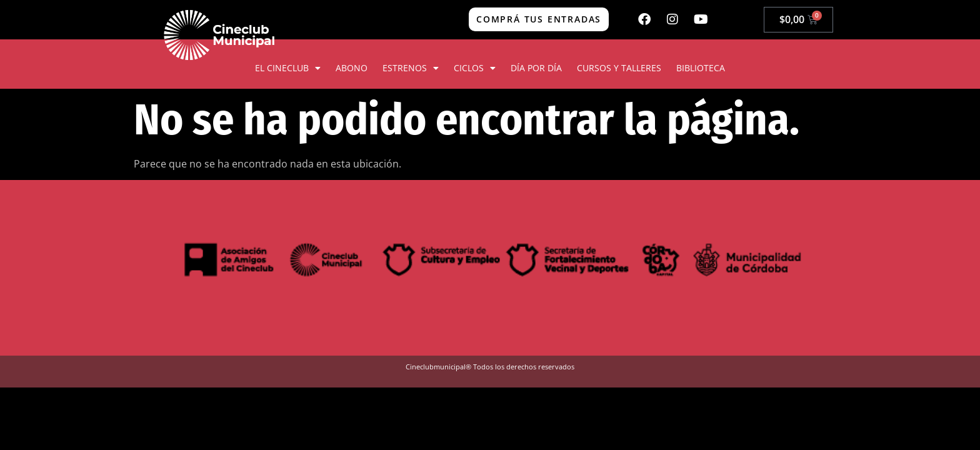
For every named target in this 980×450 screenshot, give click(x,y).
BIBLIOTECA (701, 68)
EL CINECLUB (288, 68)
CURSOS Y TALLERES (619, 68)
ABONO (352, 68)
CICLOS (475, 68)
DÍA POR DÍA (536, 68)
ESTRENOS (411, 68)
